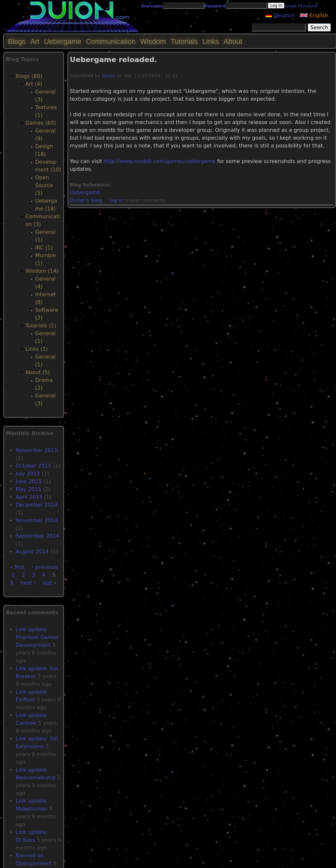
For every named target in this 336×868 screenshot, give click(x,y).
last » (50, 583)
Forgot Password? (301, 6)
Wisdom (153, 41)
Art (35, 41)
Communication (111, 41)
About (233, 41)
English (314, 15)
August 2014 (32, 552)
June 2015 (29, 481)
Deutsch (280, 15)
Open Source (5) (44, 185)
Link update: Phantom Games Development (37, 637)
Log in (116, 200)
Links (211, 41)
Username (152, 6)
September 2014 (37, 536)
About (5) (38, 372)
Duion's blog (86, 200)
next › (28, 583)
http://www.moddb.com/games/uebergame (160, 161)
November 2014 (37, 520)
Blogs (17, 41)
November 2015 (37, 450)
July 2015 (28, 474)
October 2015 (34, 466)
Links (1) (37, 349)
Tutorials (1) (41, 326)
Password (215, 6)
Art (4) (34, 84)
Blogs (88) (29, 76)
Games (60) (41, 123)
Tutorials (184, 41)
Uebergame (85, 192)
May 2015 (28, 489)
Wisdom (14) (42, 271)
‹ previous (45, 567)
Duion (108, 76)
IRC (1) (44, 248)
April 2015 (29, 497)
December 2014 (37, 505)
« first (17, 567)
